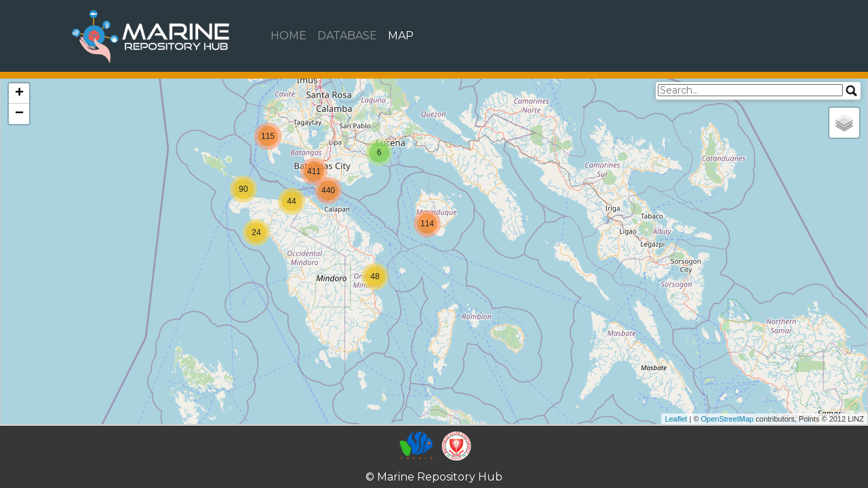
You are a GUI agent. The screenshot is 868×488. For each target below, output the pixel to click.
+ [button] (19, 94)
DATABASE (347, 36)
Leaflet (676, 419)
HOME (289, 36)
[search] (750, 90)
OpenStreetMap (728, 419)
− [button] (19, 114)
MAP (401, 36)
